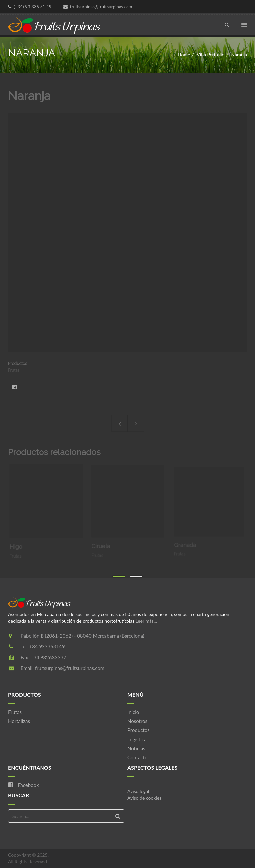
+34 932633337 (48, 657)
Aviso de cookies (144, 798)
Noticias (136, 748)
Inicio (133, 712)
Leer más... (146, 621)
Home (184, 55)
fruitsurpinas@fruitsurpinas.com (70, 668)
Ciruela (103, 543)
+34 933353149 (47, 646)
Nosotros (137, 721)
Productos (139, 730)
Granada (188, 541)
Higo (18, 545)
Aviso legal (138, 791)
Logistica (137, 739)
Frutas (15, 712)
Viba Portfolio (211, 55)
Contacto (137, 757)
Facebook (15, 387)
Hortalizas (19, 721)
